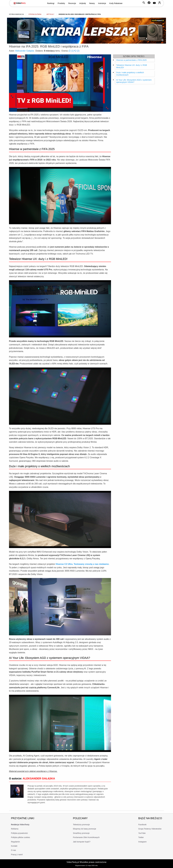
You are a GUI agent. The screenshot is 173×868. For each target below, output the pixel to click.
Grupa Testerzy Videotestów (150, 829)
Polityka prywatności (19, 833)
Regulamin (15, 842)
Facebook (142, 825)
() (72, 51)
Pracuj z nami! (17, 855)
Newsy (92, 3)
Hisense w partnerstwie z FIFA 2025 (131, 60)
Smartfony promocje (81, 833)
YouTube (142, 833)
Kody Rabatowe (116, 3)
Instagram (142, 842)
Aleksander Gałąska (25, 51)
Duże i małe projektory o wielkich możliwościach (130, 74)
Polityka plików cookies (20, 837)
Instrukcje (102, 3)
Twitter (141, 837)
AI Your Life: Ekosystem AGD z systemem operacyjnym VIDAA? (134, 81)
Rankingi (51, 3)
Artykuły (83, 3)
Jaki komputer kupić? (82, 842)
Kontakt (14, 846)
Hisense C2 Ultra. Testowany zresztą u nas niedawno (82, 564)
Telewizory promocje (81, 825)
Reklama (15, 829)
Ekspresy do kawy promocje (85, 829)
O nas (13, 850)
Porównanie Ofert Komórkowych (86, 837)
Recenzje (72, 3)
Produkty (61, 3)
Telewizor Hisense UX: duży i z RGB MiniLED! (132, 66)
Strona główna (35, 14)
